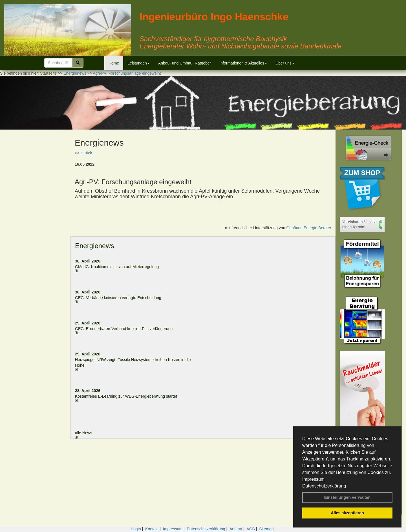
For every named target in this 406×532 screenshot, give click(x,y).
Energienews (95, 246)
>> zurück (83, 153)
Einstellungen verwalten (347, 497)
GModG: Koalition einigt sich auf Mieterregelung (117, 267)
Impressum (313, 479)
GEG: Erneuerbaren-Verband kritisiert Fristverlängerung (124, 329)
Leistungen (139, 63)
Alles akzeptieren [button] (347, 513)
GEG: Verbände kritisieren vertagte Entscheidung (118, 298)
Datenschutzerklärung (324, 486)
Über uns (285, 63)
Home (114, 63)
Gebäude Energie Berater (309, 228)
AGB (251, 529)
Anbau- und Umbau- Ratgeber (185, 63)
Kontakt (152, 529)
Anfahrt (236, 529)
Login (136, 529)
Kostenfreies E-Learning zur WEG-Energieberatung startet (126, 396)
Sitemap (266, 529)
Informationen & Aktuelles (243, 63)
